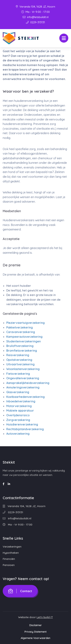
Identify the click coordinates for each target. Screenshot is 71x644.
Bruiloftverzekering (20, 346)
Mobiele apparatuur (20, 410)
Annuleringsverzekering (23, 387)
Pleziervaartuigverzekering (25, 323)
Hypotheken (11, 553)
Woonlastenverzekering (23, 369)
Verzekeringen (12, 547)
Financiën (9, 559)
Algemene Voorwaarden (35, 638)
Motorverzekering (19, 406)
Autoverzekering (18, 434)
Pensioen (9, 565)
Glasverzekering (18, 392)
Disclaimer (36, 625)
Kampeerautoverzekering (24, 337)
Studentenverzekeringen (24, 341)
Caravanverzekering (21, 332)
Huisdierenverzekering (22, 424)
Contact (20, 591)
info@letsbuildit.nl (36, 17)
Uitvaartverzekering (20, 364)
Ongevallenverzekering (23, 378)
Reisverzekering (18, 355)
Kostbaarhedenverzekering (25, 397)
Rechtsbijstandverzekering (25, 429)
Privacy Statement (35, 632)
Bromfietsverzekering (22, 351)
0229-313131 (35, 22)
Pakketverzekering (20, 327)
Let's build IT (45, 617)
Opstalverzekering (19, 360)
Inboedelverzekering (21, 401)
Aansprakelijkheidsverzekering (28, 383)
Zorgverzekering (18, 420)
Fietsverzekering (18, 374)
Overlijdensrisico (18, 415)
